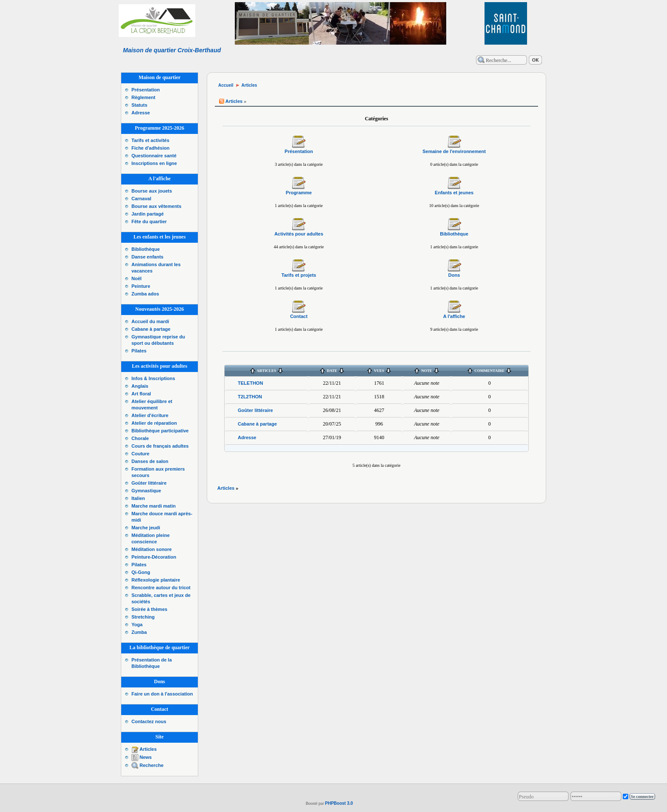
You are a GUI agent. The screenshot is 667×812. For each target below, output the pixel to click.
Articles (148, 749)
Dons (454, 275)
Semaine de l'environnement (454, 151)
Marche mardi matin (154, 506)
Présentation (146, 90)
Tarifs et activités (150, 140)
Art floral (141, 394)
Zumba (139, 632)
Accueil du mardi (150, 321)
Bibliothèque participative (160, 431)
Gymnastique (146, 491)
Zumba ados (145, 294)
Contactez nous (149, 721)
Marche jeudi (146, 528)
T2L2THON (250, 397)
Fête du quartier (149, 221)
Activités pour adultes (299, 234)
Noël (137, 278)
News (146, 757)
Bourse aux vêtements (156, 206)
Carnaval (141, 199)
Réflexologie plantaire (156, 580)
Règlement (143, 97)
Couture (140, 454)
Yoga (137, 625)
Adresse (141, 113)
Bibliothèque (146, 249)
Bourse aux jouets (152, 191)
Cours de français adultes (160, 446)
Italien (138, 498)
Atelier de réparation (154, 423)
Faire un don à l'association (162, 694)
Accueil (226, 85)
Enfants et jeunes (454, 193)
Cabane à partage (151, 329)
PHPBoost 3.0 (339, 803)
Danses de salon (150, 461)
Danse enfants (147, 257)
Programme (299, 193)
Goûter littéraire (149, 483)
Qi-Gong (141, 572)
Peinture (141, 286)
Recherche (151, 765)
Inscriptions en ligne (154, 163)
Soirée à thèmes (149, 609)
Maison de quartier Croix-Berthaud (172, 50)
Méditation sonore (152, 549)
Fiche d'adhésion (150, 148)
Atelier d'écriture (150, 415)
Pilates (139, 351)
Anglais (140, 386)
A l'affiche (454, 316)
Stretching (143, 617)
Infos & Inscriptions (153, 378)
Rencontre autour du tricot (161, 588)
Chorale (140, 438)
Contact (299, 316)
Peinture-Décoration (154, 557)
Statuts (139, 105)
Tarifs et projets (299, 275)
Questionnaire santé (154, 156)
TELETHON (250, 383)
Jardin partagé (148, 214)
